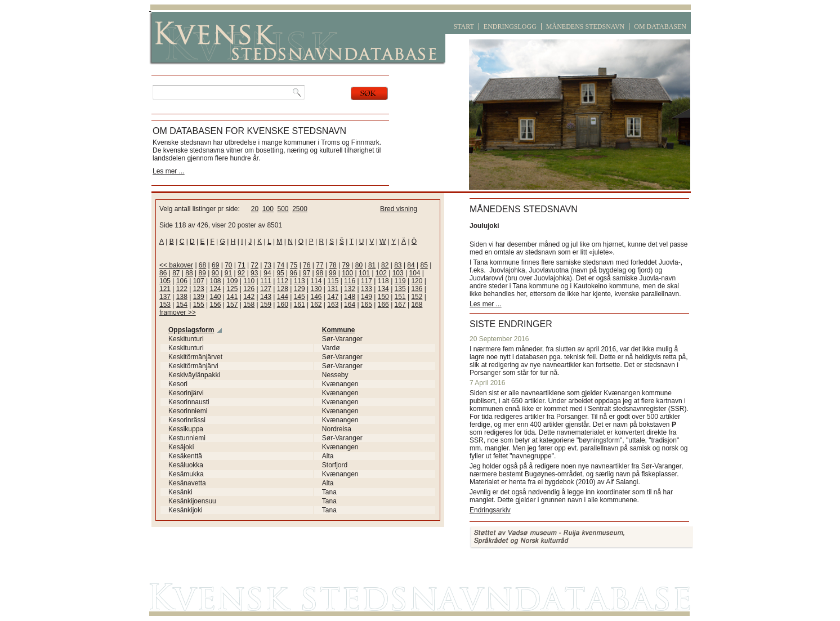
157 (232, 305)
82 (385, 265)
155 (199, 305)
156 (215, 305)
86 (163, 273)
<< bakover (176, 265)
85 (424, 265)
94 (267, 273)
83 (398, 265)
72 (254, 265)
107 (199, 281)
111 (266, 281)
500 (283, 209)
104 (415, 273)
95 (280, 273)
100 (268, 209)
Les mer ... (169, 171)
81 (372, 265)
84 (411, 265)
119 (400, 281)
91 (228, 273)
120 (417, 281)
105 (165, 281)
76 (307, 265)
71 (241, 265)
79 (346, 265)
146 (316, 297)
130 (316, 289)
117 (367, 281)
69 (215, 265)
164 (350, 305)
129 (300, 289)
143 (266, 297)
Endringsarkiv (490, 510)
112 (283, 281)
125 (232, 289)
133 (367, 289)
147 (333, 297)
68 (202, 265)
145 (300, 297)
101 (364, 273)
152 (417, 297)
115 (333, 281)
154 (182, 305)
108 (215, 281)
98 (320, 273)
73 (268, 265)
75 (294, 265)
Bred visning (399, 209)
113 (300, 281)
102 (381, 273)
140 (215, 297)
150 (383, 297)
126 (249, 289)
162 (316, 305)
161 (300, 305)
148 (350, 297)
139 (199, 297)
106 (182, 281)
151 (400, 297)
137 (165, 297)
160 (283, 305)
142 (249, 297)
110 (249, 281)
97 (307, 273)
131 (333, 289)
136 (417, 289)
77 (320, 265)
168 (417, 305)
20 (255, 209)
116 (350, 281)
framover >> (178, 312)
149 (367, 297)
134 (383, 289)
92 (241, 273)
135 (400, 289)
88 (189, 273)
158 (249, 305)
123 (199, 289)
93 (254, 273)
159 (266, 305)
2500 (300, 209)
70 (228, 265)
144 (283, 297)
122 (182, 289)
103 (398, 273)
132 (350, 289)
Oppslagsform (191, 330)
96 (294, 273)
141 (232, 297)
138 (182, 297)
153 (165, 305)
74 (281, 265)
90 (215, 273)
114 (316, 281)
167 (400, 305)
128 (283, 289)
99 (332, 273)
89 (202, 273)
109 (232, 281)
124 (215, 289)
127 (266, 289)
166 (383, 305)
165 (367, 305)
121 (165, 289)
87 (176, 273)
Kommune (339, 330)
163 (333, 305)
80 (359, 265)
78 (332, 265)
